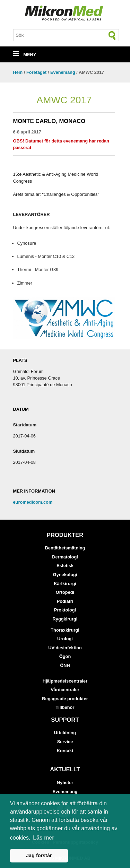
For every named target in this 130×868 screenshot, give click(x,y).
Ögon (65, 656)
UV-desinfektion (65, 648)
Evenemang (63, 72)
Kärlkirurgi (65, 584)
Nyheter (65, 783)
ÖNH (65, 665)
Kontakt (65, 751)
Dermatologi (65, 557)
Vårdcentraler (65, 690)
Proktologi (65, 610)
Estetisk (65, 566)
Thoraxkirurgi (65, 630)
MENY (25, 55)
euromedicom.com (33, 502)
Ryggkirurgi (65, 619)
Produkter (65, 535)
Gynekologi (65, 575)
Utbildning (65, 733)
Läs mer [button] (44, 838)
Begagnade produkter (65, 699)
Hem (18, 72)
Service (65, 742)
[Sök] (112, 35)
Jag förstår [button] (39, 856)
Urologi (65, 639)
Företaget (36, 72)
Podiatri (65, 601)
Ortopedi (65, 592)
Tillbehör (65, 707)
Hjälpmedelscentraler (65, 681)
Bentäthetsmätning (65, 548)
